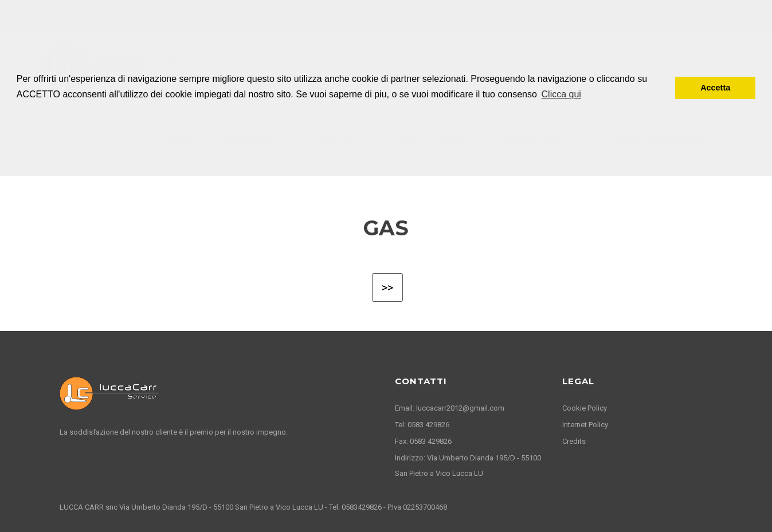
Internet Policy (585, 425)
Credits (574, 441)
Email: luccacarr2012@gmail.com (450, 408)
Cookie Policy (585, 408)
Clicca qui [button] (561, 94)
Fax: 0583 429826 (423, 441)
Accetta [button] (715, 88)
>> (387, 287)
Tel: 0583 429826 (422, 425)
